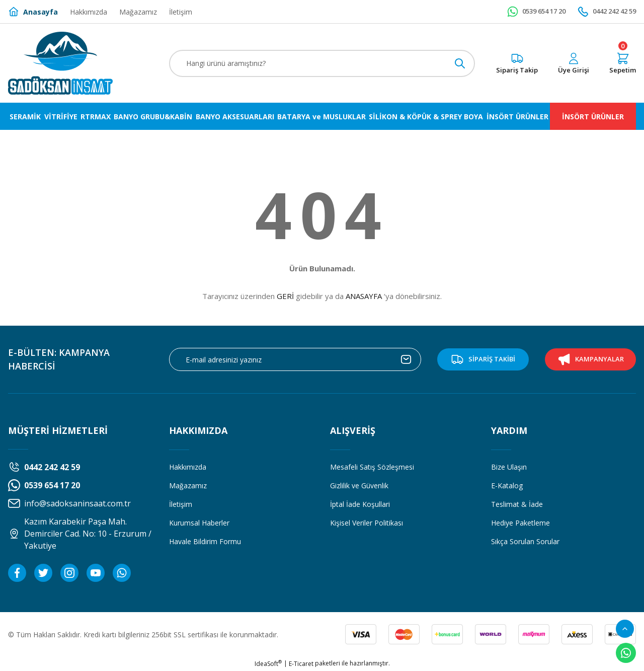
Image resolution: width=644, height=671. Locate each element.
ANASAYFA (364, 296)
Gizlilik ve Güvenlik (359, 486)
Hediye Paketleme (520, 523)
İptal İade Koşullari (360, 504)
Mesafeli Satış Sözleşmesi (372, 467)
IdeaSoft (268, 664)
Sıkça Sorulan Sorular (525, 541)
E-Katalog (507, 486)
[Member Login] (574, 63)
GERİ (285, 296)
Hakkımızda (188, 467)
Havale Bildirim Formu (205, 541)
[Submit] (406, 359)
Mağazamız (188, 486)
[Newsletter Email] (295, 359)
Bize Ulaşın (509, 467)
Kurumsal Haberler (199, 523)
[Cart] (623, 63)
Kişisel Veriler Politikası (367, 523)
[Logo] (60, 63)
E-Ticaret (301, 664)
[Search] (322, 63)
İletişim (181, 504)
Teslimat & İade (517, 504)
